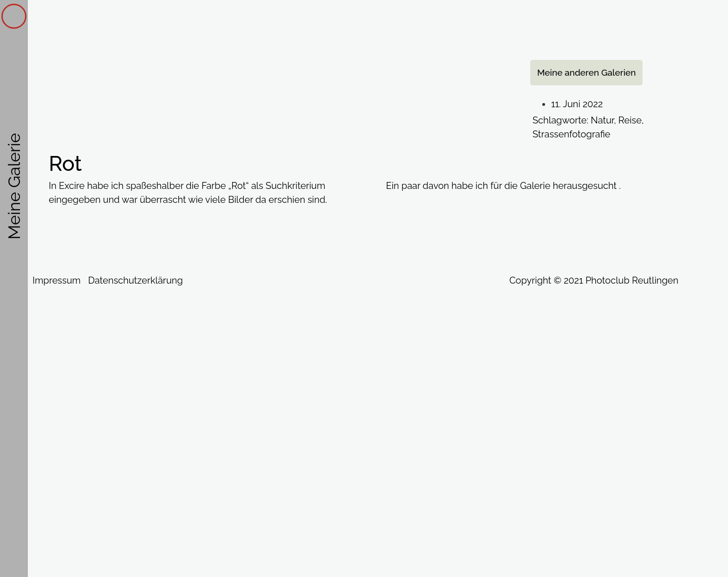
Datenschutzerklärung (136, 280)
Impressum (57, 280)
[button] (587, 73)
